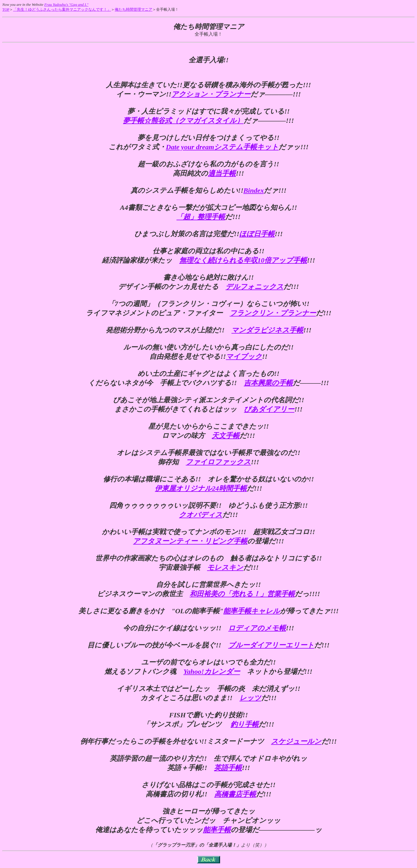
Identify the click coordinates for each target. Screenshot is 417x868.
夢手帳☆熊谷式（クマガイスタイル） (183, 121)
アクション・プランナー (211, 94)
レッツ (250, 698)
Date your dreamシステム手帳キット (222, 147)
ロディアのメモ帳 (257, 628)
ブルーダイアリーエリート (271, 645)
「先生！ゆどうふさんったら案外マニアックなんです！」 (62, 9)
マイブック (244, 356)
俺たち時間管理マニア (133, 9)
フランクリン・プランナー (273, 313)
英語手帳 (228, 768)
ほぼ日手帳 (257, 234)
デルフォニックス (255, 287)
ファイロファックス (218, 462)
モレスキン (225, 567)
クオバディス (201, 515)
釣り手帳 (245, 724)
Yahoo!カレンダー (212, 672)
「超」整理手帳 (201, 217)
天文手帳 (226, 436)
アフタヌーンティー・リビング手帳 (190, 541)
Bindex (254, 190)
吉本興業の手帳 (268, 383)
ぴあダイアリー (269, 409)
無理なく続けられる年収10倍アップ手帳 (243, 260)
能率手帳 (217, 830)
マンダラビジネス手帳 (267, 330)
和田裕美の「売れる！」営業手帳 (242, 594)
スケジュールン (296, 741)
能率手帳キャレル (252, 611)
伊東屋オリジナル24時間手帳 (201, 488)
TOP (6, 9)
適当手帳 (222, 173)
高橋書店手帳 (235, 794)
